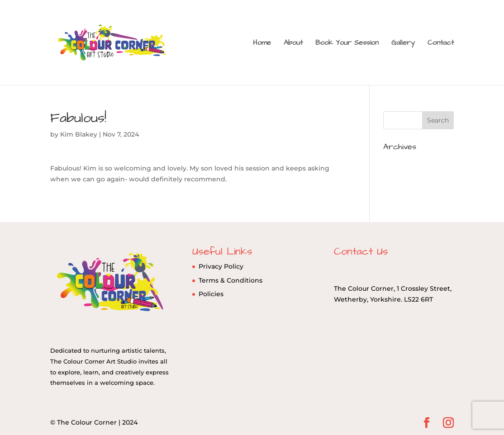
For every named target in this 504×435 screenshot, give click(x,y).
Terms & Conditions (231, 280)
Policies (211, 294)
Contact (441, 43)
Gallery (403, 43)
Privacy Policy (221, 266)
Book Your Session (347, 43)
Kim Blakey (79, 134)
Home (262, 43)
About (293, 43)
